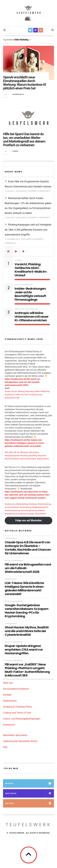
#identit (41, 510)
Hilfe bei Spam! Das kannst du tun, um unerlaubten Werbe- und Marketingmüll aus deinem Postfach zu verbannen (24, 140)
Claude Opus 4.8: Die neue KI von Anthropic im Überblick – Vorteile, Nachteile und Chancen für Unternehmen (28, 548)
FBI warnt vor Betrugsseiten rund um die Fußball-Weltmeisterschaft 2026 (28, 568)
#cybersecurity (36, 395)
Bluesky (30, 783)
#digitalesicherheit (40, 507)
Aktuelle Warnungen (24, 285)
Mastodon (30, 793)
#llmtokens (34, 452)
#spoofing (30, 391)
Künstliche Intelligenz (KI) (26, 309)
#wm (27, 395)
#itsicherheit (10, 398)
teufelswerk (29, 825)
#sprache (42, 456)
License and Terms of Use (17, 713)
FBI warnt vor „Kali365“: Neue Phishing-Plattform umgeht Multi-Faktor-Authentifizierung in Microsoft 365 (27, 670)
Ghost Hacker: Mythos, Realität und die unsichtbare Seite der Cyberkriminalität (27, 631)
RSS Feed (30, 803)
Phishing (18, 260)
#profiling (33, 456)
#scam (8, 391)
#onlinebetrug (25, 507)
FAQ (5, 747)
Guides (15, 151)
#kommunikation (12, 459)
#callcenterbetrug (12, 510)
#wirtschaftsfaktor (28, 459)
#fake (37, 391)
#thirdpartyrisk (11, 514)
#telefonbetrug (44, 504)
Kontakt (7, 695)
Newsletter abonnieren (15, 735)
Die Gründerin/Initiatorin (16, 689)
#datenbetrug (22, 504)
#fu (22, 395)
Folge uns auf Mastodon (28, 520)
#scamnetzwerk (12, 507)
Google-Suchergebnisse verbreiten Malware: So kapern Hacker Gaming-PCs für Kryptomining (27, 611)
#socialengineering (29, 510)
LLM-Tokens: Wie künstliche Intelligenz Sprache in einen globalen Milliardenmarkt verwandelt (24, 588)
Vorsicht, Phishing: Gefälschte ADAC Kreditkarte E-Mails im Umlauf (31, 270)
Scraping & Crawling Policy (17, 707)
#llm (7, 452)
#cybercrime (10, 395)
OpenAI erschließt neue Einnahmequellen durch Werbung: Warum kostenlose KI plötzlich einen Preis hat (24, 83)
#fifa (18, 395)
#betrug (21, 391)
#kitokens (24, 452)
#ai (18, 452)
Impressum (9, 725)
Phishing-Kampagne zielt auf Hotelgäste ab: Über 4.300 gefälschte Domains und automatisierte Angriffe (28, 230)
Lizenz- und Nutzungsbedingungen (22, 719)
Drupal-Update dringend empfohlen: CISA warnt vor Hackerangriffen (24, 650)
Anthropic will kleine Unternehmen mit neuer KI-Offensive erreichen (32, 317)
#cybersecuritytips (26, 514)
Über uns (8, 683)
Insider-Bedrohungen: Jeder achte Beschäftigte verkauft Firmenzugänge (30, 294)
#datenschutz (43, 459)
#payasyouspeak (12, 456)
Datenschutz (18, 94)
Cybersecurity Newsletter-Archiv (20, 741)
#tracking (24, 456)
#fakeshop (45, 391)
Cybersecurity (11, 538)
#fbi (18, 398)
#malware (33, 504)
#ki (15, 452)
